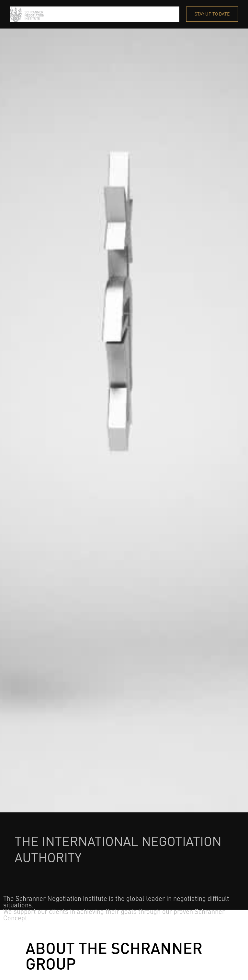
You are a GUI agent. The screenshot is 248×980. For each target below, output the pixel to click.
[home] (95, 14)
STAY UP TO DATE (212, 14)
